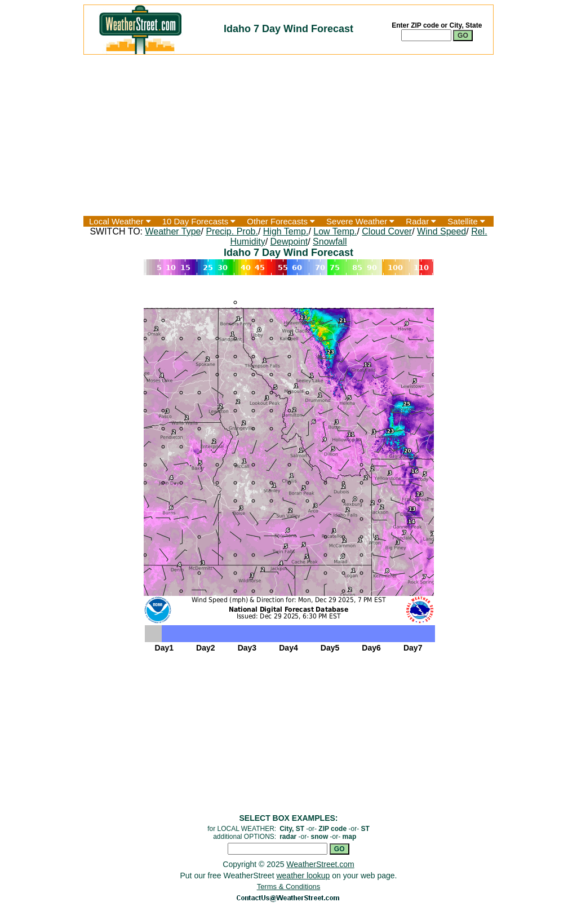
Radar (421, 221)
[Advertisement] (288, 135)
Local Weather (120, 221)
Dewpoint (289, 242)
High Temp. (286, 231)
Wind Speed (441, 231)
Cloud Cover (387, 231)
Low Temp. (335, 231)
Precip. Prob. (232, 231)
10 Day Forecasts (199, 221)
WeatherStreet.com (320, 864)
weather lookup (303, 876)
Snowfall (330, 242)
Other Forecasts (281, 221)
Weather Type (173, 231)
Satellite (466, 221)
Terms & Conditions (289, 887)
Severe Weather (360, 221)
